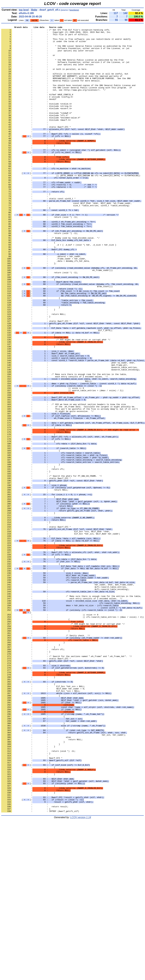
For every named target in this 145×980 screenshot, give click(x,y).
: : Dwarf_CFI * (32, 904)
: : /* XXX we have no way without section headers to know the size (64, 480)
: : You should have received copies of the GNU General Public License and (68, 97)
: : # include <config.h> (37, 111)
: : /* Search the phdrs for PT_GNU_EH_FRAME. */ (52, 566)
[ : (62, 727)
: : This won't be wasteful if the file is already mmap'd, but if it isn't (70, 486)
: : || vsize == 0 (43, 461)
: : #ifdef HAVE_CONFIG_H (37, 108)
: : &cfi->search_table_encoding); (65, 702)
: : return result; (35, 963)
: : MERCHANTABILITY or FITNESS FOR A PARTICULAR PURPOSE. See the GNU (66, 89)
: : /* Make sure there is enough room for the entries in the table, (64, 444)
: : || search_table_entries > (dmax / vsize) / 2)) (62, 463)
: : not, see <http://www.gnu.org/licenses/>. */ (53, 103)
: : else (36, 880)
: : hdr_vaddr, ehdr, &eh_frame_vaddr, (68, 696)
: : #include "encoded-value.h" (41, 136)
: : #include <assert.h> (37, 125)
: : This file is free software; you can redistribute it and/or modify (66, 42)
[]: (36, 158)
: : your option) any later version (47, 56)
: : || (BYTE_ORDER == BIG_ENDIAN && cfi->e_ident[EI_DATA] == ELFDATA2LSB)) (71, 205)
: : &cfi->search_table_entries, (64, 699)
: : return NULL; (34, 372)
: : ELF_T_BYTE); (57, 391)
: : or (28, 61)
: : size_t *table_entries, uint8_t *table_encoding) (65, 241)
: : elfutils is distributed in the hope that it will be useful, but (65, 83)
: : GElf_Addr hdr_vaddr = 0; (43, 821)
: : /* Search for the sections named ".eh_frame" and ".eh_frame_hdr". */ (67, 782)
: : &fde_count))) (57, 339)
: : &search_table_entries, (70, 436)
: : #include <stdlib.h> (37, 119)
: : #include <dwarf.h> (36, 139)
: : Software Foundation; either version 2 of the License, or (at (65, 70)
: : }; (29, 291)
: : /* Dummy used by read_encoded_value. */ (50, 280)
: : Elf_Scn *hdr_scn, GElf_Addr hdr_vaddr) (61, 635)
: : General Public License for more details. (51, 92)
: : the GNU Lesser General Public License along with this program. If (67, 100)
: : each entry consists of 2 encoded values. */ (55, 447)
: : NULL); (47, 452)
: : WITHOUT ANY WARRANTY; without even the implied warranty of (62, 86)
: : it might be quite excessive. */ (47, 488)
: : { (26, 153)
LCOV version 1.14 (81, 975)
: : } (28, 169)
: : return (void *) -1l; (40, 255)
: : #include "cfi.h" (35, 133)
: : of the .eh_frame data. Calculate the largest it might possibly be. (68, 483)
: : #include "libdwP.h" (37, 131)
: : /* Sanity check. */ (46, 757)
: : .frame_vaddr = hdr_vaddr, (44, 305)
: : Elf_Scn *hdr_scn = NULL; (43, 818)
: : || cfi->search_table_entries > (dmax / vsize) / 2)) (72, 735)
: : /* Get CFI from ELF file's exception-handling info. (56, 31)
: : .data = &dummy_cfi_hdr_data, (46, 308)
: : (25, 39)
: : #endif (29, 114)
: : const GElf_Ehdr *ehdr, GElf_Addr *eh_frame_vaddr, (67, 239)
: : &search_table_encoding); (71, 438)
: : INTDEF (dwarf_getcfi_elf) (40, 968)
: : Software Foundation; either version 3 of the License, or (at (65, 53)
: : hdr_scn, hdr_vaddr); (64, 877)
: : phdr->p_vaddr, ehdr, (68, 430)
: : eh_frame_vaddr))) (57, 319)
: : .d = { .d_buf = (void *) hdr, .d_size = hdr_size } (59, 289)
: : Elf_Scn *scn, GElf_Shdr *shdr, (56, 633)
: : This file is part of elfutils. (45, 36)
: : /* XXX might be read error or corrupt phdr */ (56, 402)
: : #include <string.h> (37, 122)
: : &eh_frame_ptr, (65, 433)
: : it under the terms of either (44, 45)
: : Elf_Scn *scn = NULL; (41, 824)
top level (24, 10)
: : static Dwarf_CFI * (36, 147)
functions (74, 10)
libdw (34, 10)
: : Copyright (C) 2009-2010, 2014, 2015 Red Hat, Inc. (56, 33)
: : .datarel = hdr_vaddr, (41, 303)
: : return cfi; (33, 558)
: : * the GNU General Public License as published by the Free (62, 67)
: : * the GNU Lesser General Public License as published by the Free (67, 50)
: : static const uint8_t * (38, 233)
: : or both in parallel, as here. (44, 78)
